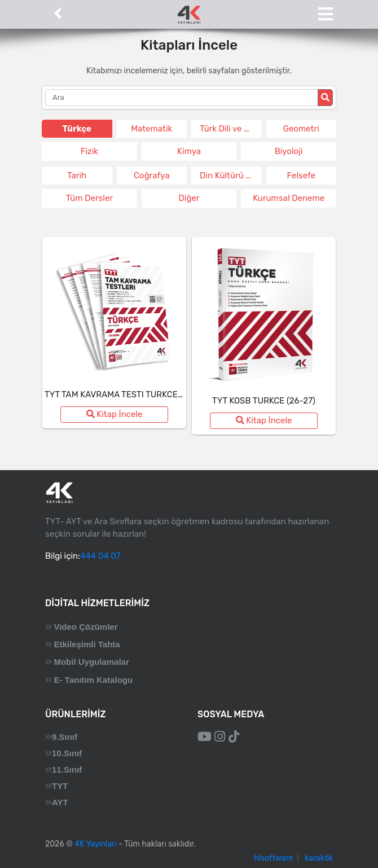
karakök (319, 858)
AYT (60, 802)
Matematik (151, 129)
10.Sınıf (67, 753)
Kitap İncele (115, 414)
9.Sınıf (65, 737)
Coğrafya (151, 176)
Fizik (89, 151)
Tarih (77, 176)
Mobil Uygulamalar (91, 662)
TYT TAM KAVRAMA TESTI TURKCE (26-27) (126, 394)
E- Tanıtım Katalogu (93, 680)
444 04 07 (100, 556)
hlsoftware (274, 858)
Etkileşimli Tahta (87, 644)
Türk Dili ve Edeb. (231, 129)
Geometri (301, 129)
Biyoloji (289, 151)
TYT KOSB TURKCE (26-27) (264, 401)
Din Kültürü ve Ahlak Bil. (231, 176)
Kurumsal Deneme (289, 198)
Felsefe (301, 176)
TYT (60, 786)
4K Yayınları (96, 844)
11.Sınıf (67, 770)
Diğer (189, 198)
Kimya (189, 151)
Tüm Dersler (89, 198)
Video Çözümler (85, 627)
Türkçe (77, 129)
